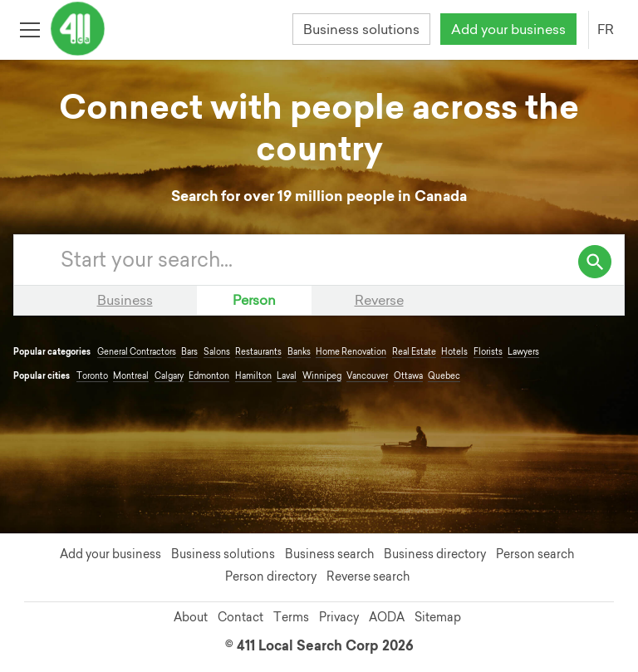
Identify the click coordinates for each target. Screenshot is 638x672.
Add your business (508, 29)
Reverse (379, 300)
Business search (329, 554)
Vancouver (367, 376)
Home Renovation (351, 352)
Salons (217, 352)
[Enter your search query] (336, 260)
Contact (240, 617)
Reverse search (368, 576)
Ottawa (408, 376)
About (191, 617)
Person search (535, 554)
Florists (488, 352)
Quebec (444, 376)
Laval (287, 376)
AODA (387, 617)
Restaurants (258, 352)
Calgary (169, 376)
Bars (189, 352)
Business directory (435, 554)
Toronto (92, 376)
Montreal (131, 376)
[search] (595, 262)
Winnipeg (322, 376)
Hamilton (253, 376)
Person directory (271, 576)
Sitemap (438, 617)
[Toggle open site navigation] (29, 29)
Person (254, 300)
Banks (299, 352)
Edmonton (209, 376)
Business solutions (361, 29)
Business (125, 300)
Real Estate (414, 352)
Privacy (339, 617)
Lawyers (523, 352)
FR (606, 29)
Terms (291, 617)
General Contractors (137, 352)
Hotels (454, 352)
